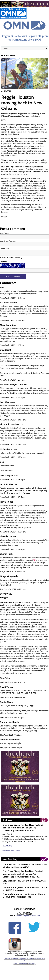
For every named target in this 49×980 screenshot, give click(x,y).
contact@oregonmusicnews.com (28, 916)
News (12, 55)
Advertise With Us (34, 959)
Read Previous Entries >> (12, 851)
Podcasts (7, 820)
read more (7, 846)
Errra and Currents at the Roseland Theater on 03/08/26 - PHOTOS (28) (24, 896)
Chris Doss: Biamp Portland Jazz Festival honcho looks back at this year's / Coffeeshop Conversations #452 (23, 828)
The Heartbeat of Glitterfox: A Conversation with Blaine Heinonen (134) (25, 866)
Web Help (32, 964)
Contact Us (8, 959)
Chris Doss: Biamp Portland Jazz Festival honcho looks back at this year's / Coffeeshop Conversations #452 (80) (23, 874)
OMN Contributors (20, 964)
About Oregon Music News (23, 959)
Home (4, 55)
